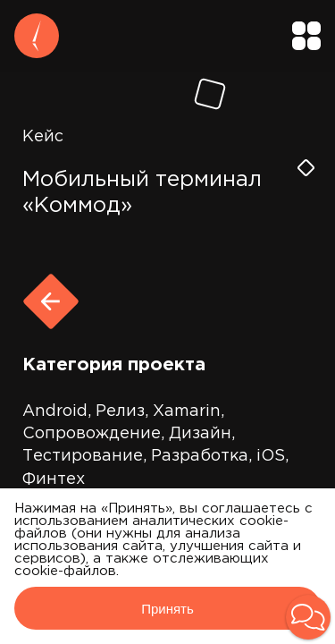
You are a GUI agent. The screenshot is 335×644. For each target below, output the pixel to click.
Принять (167, 609)
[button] (308, 617)
